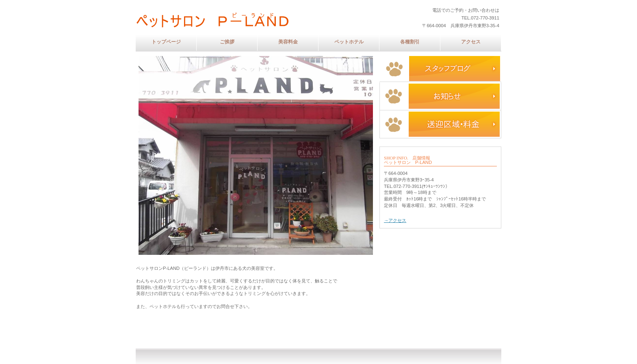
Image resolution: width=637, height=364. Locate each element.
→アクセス (395, 220)
